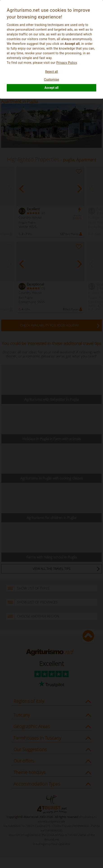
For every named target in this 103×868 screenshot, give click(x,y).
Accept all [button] (52, 88)
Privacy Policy (66, 63)
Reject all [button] (52, 72)
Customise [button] (52, 80)
